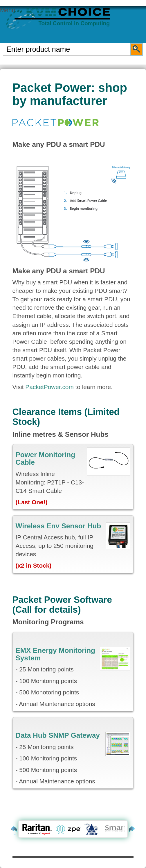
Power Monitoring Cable (45, 459)
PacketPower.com (49, 387)
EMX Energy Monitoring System (55, 654)
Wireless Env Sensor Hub (58, 526)
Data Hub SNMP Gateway (58, 735)
